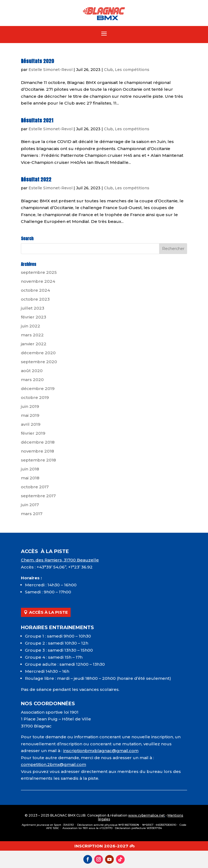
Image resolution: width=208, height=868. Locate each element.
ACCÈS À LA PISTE (48, 612)
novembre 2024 (38, 281)
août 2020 (32, 371)
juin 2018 (30, 469)
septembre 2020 (39, 362)
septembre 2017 (38, 496)
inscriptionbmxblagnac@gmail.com (101, 751)
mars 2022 (32, 335)
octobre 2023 (35, 299)
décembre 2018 (38, 442)
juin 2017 (30, 505)
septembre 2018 (38, 460)
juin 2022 (31, 326)
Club (108, 70)
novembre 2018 (37, 451)
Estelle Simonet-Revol (51, 70)
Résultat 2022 (36, 179)
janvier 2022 (34, 344)
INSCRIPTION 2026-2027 (101, 846)
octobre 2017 (35, 487)
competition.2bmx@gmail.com (53, 764)
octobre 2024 (35, 290)
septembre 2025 (39, 272)
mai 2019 (30, 415)
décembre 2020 (38, 353)
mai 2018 (30, 478)
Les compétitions (132, 70)
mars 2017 (32, 514)
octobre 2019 (35, 397)
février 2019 (33, 433)
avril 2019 (31, 424)
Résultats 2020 (37, 61)
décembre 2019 (38, 389)
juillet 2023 (33, 308)
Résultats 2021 (37, 120)
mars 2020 (32, 380)
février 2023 (34, 317)
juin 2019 (30, 406)
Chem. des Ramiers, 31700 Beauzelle (60, 560)
